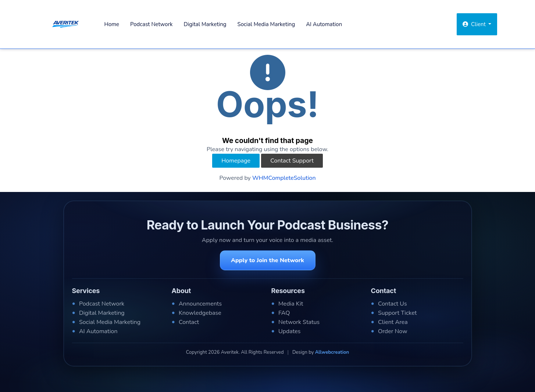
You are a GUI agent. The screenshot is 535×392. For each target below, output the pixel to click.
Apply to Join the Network (267, 260)
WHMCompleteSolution (284, 178)
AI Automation (324, 24)
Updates (290, 331)
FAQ (284, 313)
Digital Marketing (205, 24)
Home (112, 24)
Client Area (393, 322)
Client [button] (475, 24)
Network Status (299, 322)
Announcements (200, 304)
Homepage (236, 161)
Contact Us (393, 304)
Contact (189, 322)
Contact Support (292, 161)
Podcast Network (151, 24)
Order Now (393, 331)
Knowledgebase (200, 313)
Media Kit (291, 304)
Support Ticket (397, 313)
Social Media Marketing (266, 24)
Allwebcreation (332, 352)
